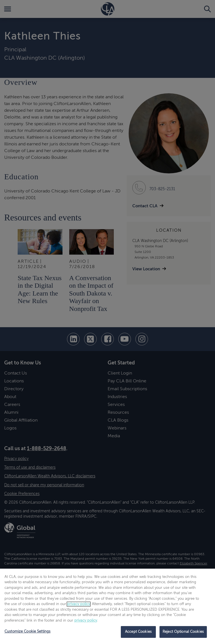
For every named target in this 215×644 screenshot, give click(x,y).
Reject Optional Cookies (183, 632)
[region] (107, 606)
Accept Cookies (138, 632)
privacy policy (79, 604)
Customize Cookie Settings (27, 632)
